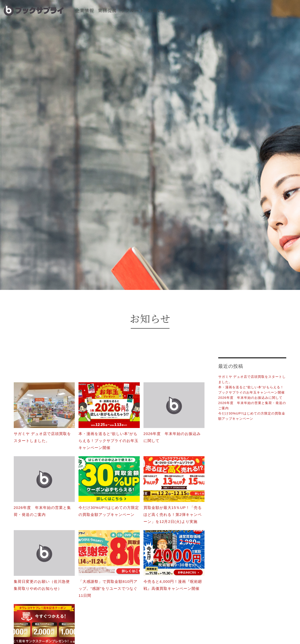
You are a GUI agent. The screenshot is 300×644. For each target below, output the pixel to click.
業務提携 (107, 10)
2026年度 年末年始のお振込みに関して (250, 398)
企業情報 (84, 10)
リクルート (132, 10)
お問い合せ (160, 10)
